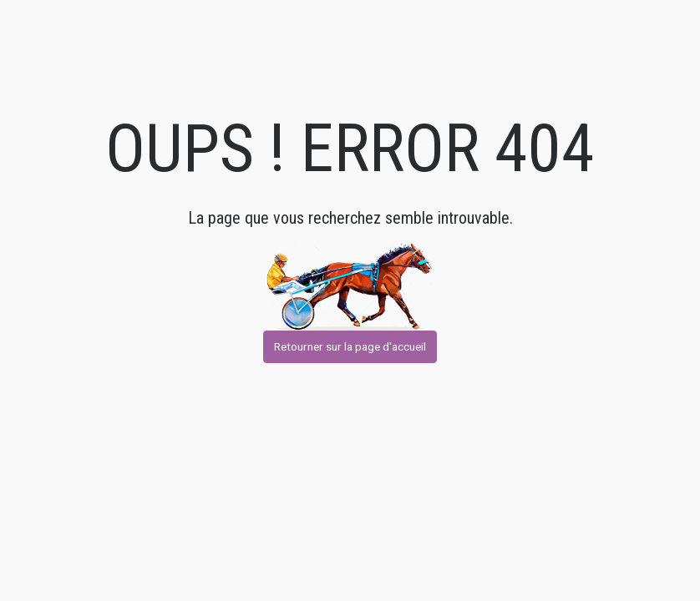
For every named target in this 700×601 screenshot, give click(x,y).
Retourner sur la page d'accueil (350, 346)
